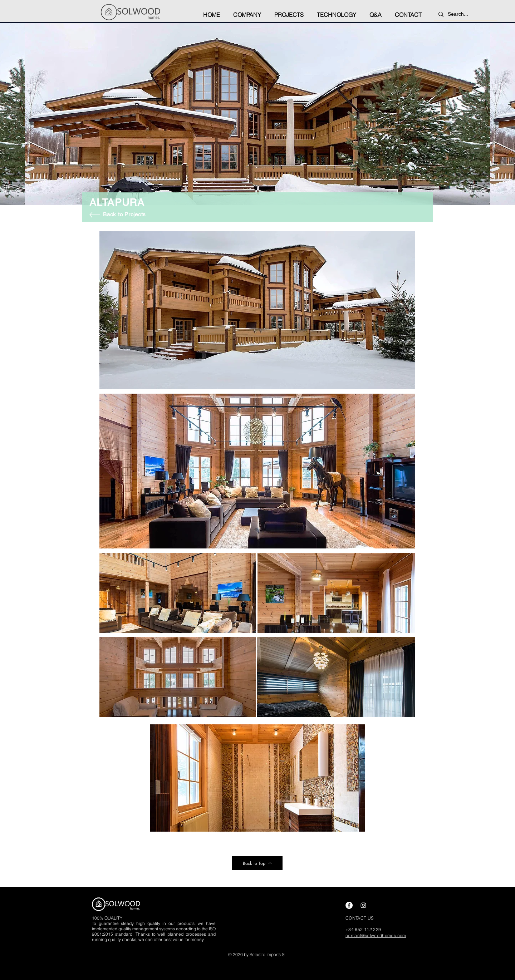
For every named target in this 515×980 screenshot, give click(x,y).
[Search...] (465, 14)
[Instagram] (363, 905)
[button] (247, 11)
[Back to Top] (257, 863)
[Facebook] (349, 905)
